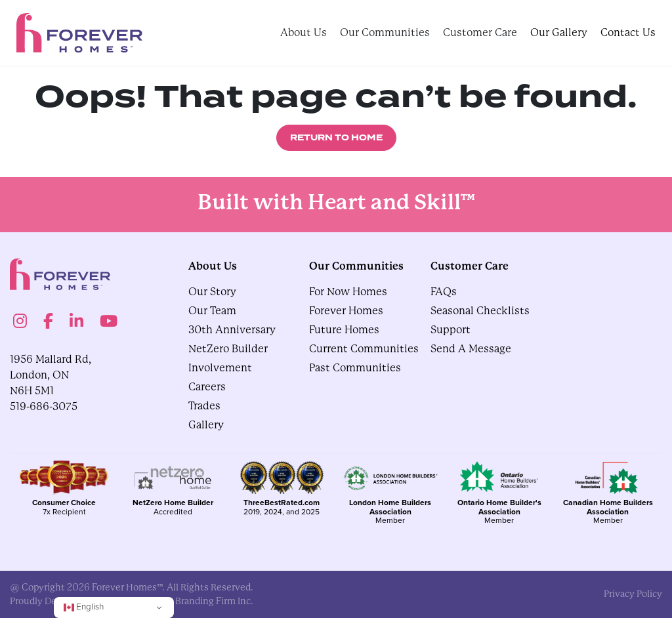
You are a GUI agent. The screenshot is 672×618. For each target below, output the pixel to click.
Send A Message (471, 349)
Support (451, 330)
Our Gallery (559, 32)
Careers (207, 387)
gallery (206, 425)
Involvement (220, 368)
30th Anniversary (232, 330)
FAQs (444, 292)
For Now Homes (348, 292)
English (84, 607)
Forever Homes (346, 311)
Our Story (212, 292)
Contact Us (628, 32)
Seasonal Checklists (480, 311)
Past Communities (355, 368)
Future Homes (344, 330)
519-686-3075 (44, 406)
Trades (204, 406)
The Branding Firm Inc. (205, 601)
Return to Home (336, 138)
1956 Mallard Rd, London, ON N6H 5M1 (51, 375)
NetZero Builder (228, 349)
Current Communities (364, 349)
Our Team (212, 311)
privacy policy (633, 594)
